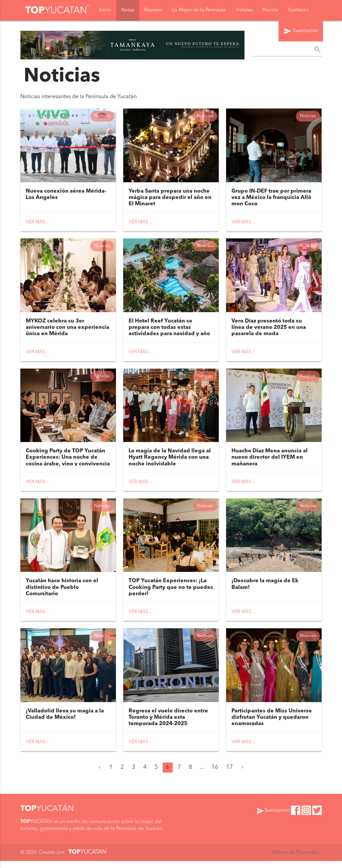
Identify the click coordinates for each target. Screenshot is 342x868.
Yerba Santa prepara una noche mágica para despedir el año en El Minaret (170, 199)
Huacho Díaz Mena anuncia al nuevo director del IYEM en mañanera (270, 461)
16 (215, 774)
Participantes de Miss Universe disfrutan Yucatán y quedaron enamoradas (272, 724)
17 (229, 774)
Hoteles (244, 11)
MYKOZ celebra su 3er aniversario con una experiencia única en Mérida (67, 330)
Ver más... (38, 223)
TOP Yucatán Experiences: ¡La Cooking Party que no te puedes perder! (171, 593)
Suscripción (301, 32)
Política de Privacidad (295, 859)
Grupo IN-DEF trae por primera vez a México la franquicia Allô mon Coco (271, 199)
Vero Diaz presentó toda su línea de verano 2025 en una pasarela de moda (269, 330)
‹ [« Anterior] (99, 774)
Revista (270, 11)
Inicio (105, 11)
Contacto (298, 11)
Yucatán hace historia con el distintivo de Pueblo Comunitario (62, 593)
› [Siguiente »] (242, 774)
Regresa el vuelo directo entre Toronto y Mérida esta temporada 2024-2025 (168, 724)
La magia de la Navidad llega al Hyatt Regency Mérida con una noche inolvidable (170, 461)
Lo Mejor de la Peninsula (199, 11)
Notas (128, 11)
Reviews (153, 11)
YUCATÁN (47, 816)
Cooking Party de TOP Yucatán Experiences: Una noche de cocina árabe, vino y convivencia (68, 461)
